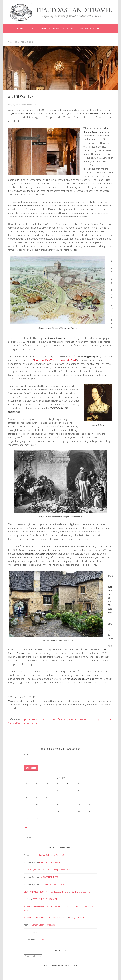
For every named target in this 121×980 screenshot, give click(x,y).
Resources (85, 28)
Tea (31, 28)
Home (20, 28)
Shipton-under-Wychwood (35, 719)
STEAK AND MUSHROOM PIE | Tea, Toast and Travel (46, 892)
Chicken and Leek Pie (81, 892)
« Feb (26, 827)
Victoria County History (95, 719)
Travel (43, 28)
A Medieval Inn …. (23, 96)
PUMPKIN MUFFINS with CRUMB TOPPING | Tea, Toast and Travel (52, 906)
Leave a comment (29, 105)
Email (27, 754)
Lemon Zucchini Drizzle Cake (45, 925)
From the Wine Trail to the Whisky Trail (55, 360)
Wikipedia (32, 723)
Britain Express (76, 719)
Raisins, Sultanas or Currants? (51, 855)
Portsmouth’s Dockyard (49, 862)
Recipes (56, 28)
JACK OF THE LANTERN (49, 877)
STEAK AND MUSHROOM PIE (52, 884)
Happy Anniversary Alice (80, 917)
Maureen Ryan (30, 870)
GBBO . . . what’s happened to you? (55, 870)
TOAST (41, 932)
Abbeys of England (58, 719)
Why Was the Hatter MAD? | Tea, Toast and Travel (45, 917)
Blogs (70, 28)
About (100, 28)
